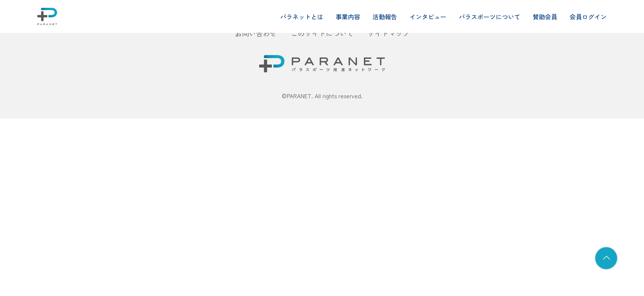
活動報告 (385, 17)
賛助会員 (545, 17)
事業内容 (348, 17)
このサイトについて (322, 33)
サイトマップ (389, 33)
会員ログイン (588, 17)
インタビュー (428, 17)
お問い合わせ (256, 33)
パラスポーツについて (490, 17)
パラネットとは (302, 17)
